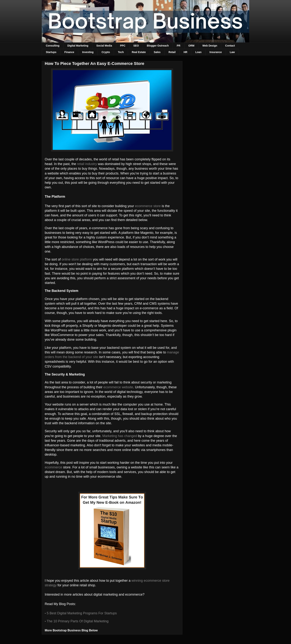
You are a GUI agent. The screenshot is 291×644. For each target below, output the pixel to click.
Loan (198, 52)
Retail (172, 52)
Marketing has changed (120, 436)
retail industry (87, 164)
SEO (136, 46)
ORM (191, 46)
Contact (230, 46)
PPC (123, 46)
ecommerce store (148, 206)
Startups (51, 52)
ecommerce (53, 467)
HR (185, 52)
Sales (157, 52)
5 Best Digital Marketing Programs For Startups (82, 613)
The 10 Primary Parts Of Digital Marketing (78, 621)
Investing (88, 52)
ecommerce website (118, 387)
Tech (121, 52)
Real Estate (139, 52)
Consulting (53, 46)
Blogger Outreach (158, 46)
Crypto (106, 52)
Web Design (210, 46)
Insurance (216, 52)
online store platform (77, 259)
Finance (69, 52)
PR (178, 46)
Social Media (104, 46)
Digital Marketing (78, 46)
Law (232, 52)
